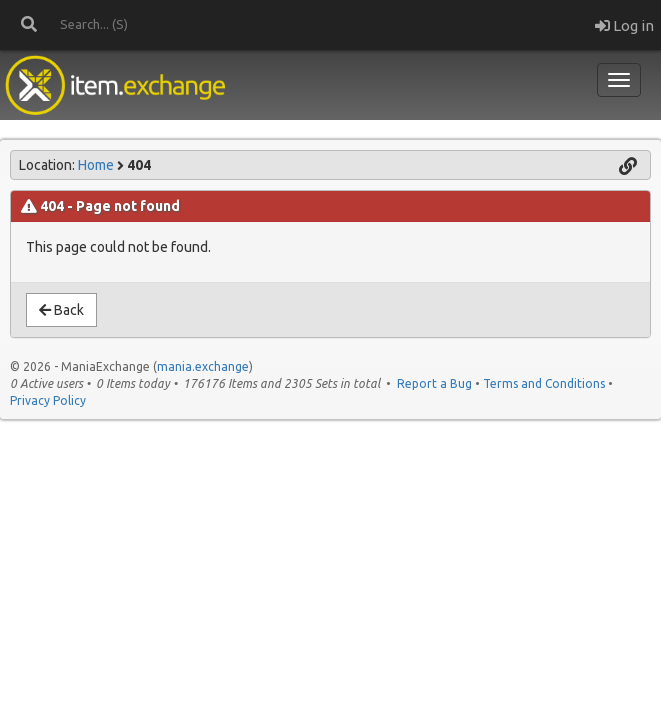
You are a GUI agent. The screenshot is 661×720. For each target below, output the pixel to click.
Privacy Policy (48, 400)
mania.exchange (203, 366)
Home (96, 165)
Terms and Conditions (544, 383)
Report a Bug (434, 383)
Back (61, 310)
